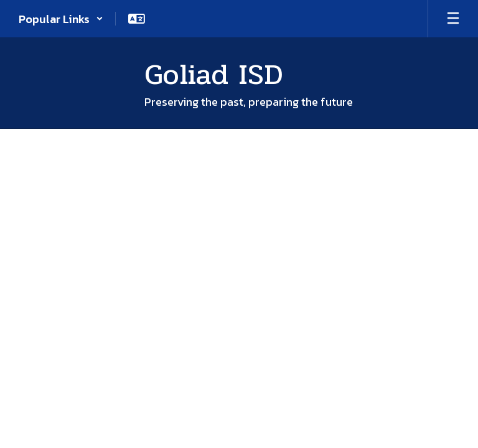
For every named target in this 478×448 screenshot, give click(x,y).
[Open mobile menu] (453, 19)
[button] (61, 19)
